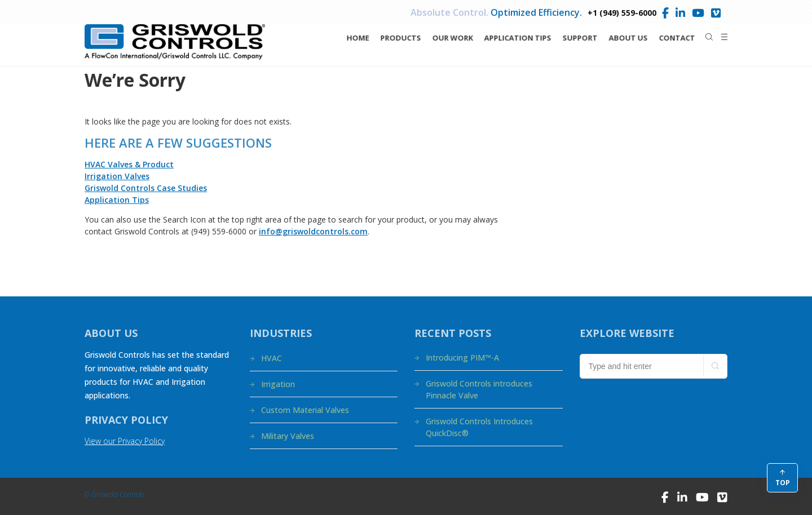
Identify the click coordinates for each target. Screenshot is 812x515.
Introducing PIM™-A (462, 358)
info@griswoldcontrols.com (313, 231)
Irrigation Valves (117, 176)
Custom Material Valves (305, 410)
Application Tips (117, 200)
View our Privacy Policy (125, 441)
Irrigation (278, 384)
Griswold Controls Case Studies (146, 188)
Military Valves (288, 436)
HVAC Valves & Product (129, 164)
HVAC (272, 358)
